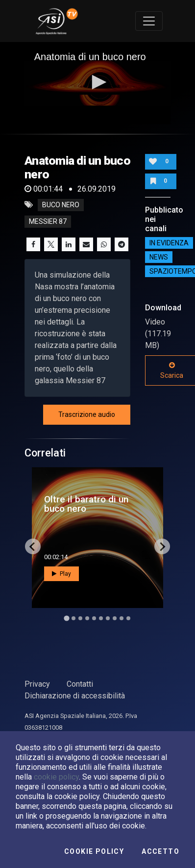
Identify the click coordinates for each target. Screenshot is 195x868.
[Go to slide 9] (122, 618)
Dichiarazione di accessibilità (75, 696)
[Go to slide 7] (108, 618)
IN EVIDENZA (169, 243)
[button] (97, 82)
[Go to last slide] (33, 546)
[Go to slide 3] (80, 618)
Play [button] (61, 574)
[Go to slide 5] (94, 618)
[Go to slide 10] (128, 618)
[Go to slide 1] (66, 618)
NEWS (159, 257)
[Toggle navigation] (149, 21)
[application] (98, 83)
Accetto (160, 851)
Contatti (80, 684)
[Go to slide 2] (73, 618)
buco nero (61, 205)
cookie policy (56, 777)
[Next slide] (162, 546)
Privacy (37, 684)
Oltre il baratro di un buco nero (86, 504)
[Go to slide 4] (87, 618)
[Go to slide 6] (101, 618)
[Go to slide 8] (115, 618)
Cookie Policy (94, 851)
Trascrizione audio (87, 414)
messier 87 (48, 221)
